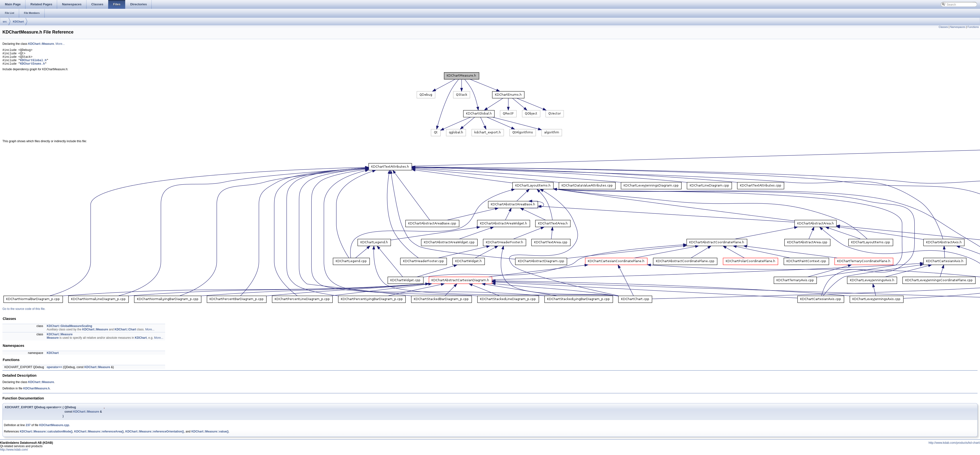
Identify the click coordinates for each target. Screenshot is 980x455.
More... (60, 44)
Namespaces (958, 27)
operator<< (55, 371)
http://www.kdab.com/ (14, 453)
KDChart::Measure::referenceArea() (99, 435)
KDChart (18, 22)
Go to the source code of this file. (24, 313)
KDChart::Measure (41, 44)
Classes (943, 27)
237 (28, 429)
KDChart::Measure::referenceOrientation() (154, 435)
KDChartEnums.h (32, 67)
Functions (973, 27)
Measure (53, 341)
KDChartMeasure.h (37, 392)
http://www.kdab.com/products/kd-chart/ (954, 446)
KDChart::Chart (125, 333)
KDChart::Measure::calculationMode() (46, 435)
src (5, 22)
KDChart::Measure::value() (210, 435)
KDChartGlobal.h (33, 63)
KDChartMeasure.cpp (54, 429)
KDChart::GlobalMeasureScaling (69, 330)
